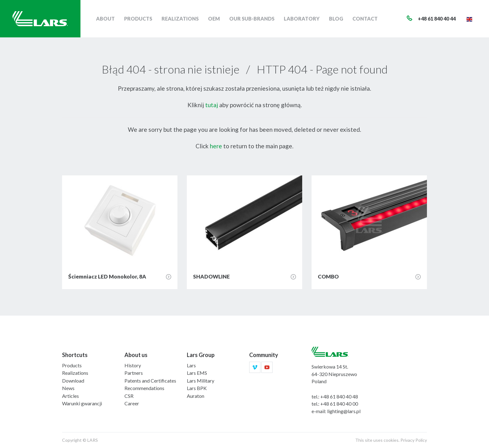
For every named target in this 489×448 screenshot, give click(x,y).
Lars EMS (197, 373)
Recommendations (144, 388)
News (68, 388)
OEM (214, 19)
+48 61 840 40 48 (339, 396)
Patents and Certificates (150, 381)
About (105, 19)
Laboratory (302, 19)
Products (138, 19)
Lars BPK (197, 388)
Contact (365, 19)
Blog (336, 19)
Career (132, 403)
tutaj (212, 105)
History (133, 365)
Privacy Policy (414, 440)
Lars (191, 365)
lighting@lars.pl (344, 411)
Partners (134, 373)
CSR (129, 396)
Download (73, 381)
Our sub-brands (252, 19)
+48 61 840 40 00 (339, 404)
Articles (70, 396)
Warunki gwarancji (82, 403)
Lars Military (201, 381)
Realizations (180, 19)
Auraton (196, 396)
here (216, 146)
